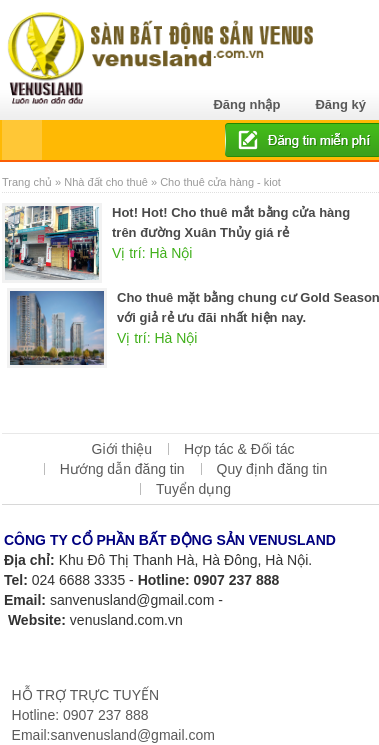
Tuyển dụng (193, 489)
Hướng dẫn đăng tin (122, 469)
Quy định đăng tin (272, 469)
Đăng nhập (246, 104)
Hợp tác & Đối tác (239, 449)
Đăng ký (340, 104)
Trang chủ (28, 182)
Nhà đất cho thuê (106, 182)
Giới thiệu (122, 449)
